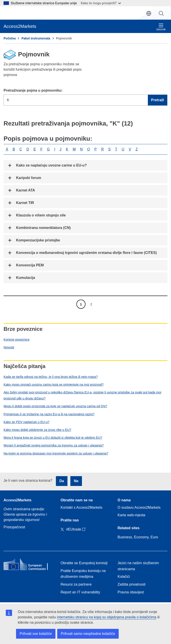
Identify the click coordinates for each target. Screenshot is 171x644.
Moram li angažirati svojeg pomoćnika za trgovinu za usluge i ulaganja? (54, 445)
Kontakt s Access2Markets (81, 507)
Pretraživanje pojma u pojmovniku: (33, 90)
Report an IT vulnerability (80, 592)
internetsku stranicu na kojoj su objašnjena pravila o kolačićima (107, 617)
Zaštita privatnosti (131, 584)
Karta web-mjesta (131, 515)
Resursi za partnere (76, 584)
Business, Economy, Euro (138, 537)
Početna (10, 38)
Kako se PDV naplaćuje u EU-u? (26, 422)
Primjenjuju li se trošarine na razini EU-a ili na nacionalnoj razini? (49, 414)
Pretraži (161, 13)
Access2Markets (17, 500)
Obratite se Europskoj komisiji (84, 563)
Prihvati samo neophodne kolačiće (88, 634)
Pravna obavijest (131, 592)
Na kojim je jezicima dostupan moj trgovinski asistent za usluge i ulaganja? (56, 453)
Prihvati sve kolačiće (36, 634)
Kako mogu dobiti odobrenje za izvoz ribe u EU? (37, 430)
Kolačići (124, 577)
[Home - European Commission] (28, 565)
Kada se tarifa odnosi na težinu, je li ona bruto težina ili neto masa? (51, 377)
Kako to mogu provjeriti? (101, 3)
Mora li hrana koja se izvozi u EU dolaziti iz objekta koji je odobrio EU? (53, 438)
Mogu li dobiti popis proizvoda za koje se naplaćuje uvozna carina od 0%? (55, 406)
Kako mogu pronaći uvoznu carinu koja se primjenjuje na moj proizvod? (54, 385)
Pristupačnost (14, 527)
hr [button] (149, 13)
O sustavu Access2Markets (139, 507)
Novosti (9, 347)
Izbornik (161, 27)
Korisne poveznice (16, 339)
